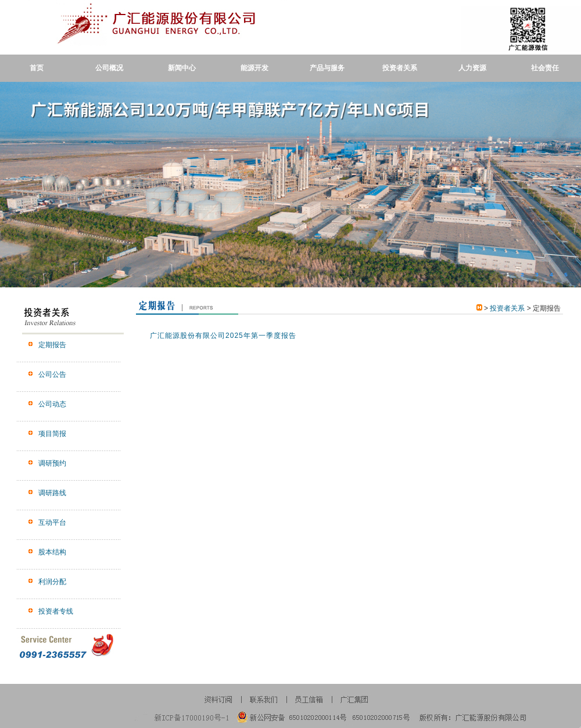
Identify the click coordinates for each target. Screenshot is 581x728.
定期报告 (52, 345)
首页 (37, 68)
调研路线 (52, 493)
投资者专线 (56, 611)
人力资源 (472, 68)
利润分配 (52, 582)
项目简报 (52, 434)
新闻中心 (182, 68)
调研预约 (52, 463)
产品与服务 (327, 68)
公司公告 (52, 374)
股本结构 (52, 552)
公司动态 (52, 404)
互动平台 (52, 522)
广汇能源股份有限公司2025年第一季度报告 (223, 336)
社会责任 (545, 68)
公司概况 (109, 68)
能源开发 (254, 68)
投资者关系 (400, 68)
